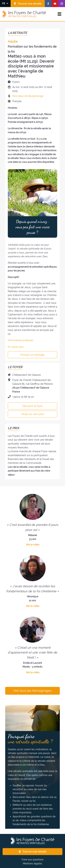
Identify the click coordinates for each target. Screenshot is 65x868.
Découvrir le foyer (33, 406)
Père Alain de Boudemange (28, 96)
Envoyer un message (32, 355)
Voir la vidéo (33, 545)
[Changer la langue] (5, 3)
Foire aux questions (33, 860)
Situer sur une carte (33, 414)
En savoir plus (16, 347)
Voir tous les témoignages (32, 691)
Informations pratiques (21, 340)
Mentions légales (32, 864)
